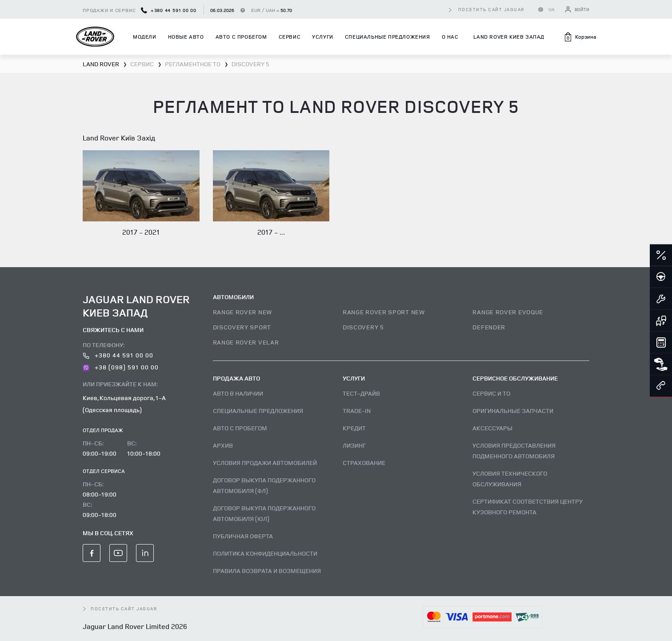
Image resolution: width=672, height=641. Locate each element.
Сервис (290, 37)
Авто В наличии (238, 393)
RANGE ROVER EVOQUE (508, 312)
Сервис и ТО (491, 393)
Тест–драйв (361, 393)
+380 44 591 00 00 (169, 10)
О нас (450, 37)
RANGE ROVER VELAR (246, 342)
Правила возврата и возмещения (267, 571)
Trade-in (357, 411)
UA (552, 9)
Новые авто (186, 37)
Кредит (354, 428)
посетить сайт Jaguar (492, 9)
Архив (223, 445)
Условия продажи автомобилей (265, 463)
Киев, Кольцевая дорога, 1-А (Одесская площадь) (124, 404)
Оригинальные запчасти (513, 411)
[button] (580, 37)
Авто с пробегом (241, 37)
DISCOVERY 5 (363, 327)
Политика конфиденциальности (265, 553)
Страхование (364, 463)
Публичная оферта (243, 536)
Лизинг (354, 445)
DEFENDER (489, 327)
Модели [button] (145, 37)
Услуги (323, 37)
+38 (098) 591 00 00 (121, 367)
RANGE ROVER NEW (243, 312)
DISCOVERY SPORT (242, 327)
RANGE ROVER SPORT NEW (384, 312)
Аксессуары (492, 428)
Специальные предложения (388, 37)
